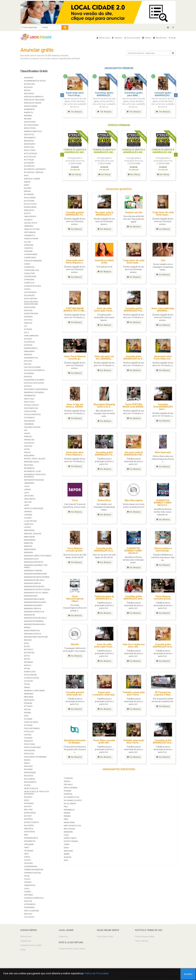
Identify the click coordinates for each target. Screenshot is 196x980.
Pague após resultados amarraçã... (104, 693)
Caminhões (29, 226)
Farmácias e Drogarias (34, 393)
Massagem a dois (31, 559)
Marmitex (28, 546)
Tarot (27, 848)
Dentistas (28, 310)
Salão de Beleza (31, 788)
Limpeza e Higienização (34, 508)
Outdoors (28, 681)
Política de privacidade (145, 937)
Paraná (67, 812)
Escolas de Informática (34, 370)
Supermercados (31, 838)
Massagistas (29, 615)
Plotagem (28, 725)
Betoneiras (29, 195)
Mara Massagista (134, 500)
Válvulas (28, 901)
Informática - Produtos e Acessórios (35, 476)
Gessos (27, 434)
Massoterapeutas (32, 631)
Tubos (27, 889)
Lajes (26, 493)
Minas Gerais (69, 822)
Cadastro (117, 38)
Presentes (28, 741)
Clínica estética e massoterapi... (163, 549)
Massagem (28, 553)
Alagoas (68, 856)
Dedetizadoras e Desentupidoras (31, 303)
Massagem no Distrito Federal (37, 590)
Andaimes (28, 116)
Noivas (27, 669)
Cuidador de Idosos (32, 286)
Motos (27, 656)
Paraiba (67, 815)
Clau (163, 260)
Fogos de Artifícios (32, 415)
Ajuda (172, 38)
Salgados (28, 797)
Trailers (28, 882)
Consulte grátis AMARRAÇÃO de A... (134, 357)
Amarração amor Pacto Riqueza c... (75, 261)
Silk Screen (29, 826)
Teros (75, 500)
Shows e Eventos (31, 822)
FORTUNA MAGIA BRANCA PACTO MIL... (75, 309)
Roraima (68, 790)
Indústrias (29, 465)
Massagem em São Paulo (34, 580)
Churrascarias (31, 254)
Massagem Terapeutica (34, 612)
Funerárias (29, 424)
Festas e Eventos (31, 405)
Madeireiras (29, 531)
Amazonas (68, 850)
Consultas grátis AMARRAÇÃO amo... (134, 597)
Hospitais (28, 446)
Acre (66, 860)
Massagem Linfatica (32, 583)
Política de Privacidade (97, 973)
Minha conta (103, 38)
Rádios (27, 763)
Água (26, 176)
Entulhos (28, 361)
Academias (29, 78)
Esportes (28, 377)
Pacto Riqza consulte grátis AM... (104, 741)
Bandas (27, 182)
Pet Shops (28, 706)
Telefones (28, 863)
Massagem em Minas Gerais (35, 574)
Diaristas (28, 323)
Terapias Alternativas (33, 870)
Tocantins (68, 778)
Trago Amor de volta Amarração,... (163, 213)
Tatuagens (29, 851)
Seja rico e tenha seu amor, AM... (134, 645)
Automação (29, 163)
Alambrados (29, 109)
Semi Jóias (28, 810)
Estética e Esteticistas (34, 383)
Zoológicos (29, 917)
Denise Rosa (104, 500)
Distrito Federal (71, 841)
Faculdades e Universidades (36, 389)
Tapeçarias (29, 844)
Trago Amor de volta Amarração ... (134, 261)
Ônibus (27, 688)
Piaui (66, 806)
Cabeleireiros (30, 217)
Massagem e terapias (33, 571)
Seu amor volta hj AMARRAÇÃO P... (104, 213)
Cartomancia (30, 232)
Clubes (27, 264)
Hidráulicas (29, 440)
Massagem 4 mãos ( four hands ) (38, 556)
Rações (27, 760)
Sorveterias (29, 832)
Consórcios (29, 267)
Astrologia (29, 147)
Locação (28, 518)
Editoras (28, 339)
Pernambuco (69, 809)
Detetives (28, 320)
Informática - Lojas (32, 471)
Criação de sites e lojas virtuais (72, 949)
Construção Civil (32, 270)
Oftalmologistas (31, 678)
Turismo (27, 892)
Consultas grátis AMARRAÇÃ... (104, 94)
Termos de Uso (142, 941)
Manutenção (29, 537)
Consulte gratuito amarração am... (75, 693)
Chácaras (28, 251)
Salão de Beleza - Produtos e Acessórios (37, 793)
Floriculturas (30, 412)
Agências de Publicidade (34, 100)
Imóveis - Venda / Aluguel (35, 459)
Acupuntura (29, 84)
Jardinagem (29, 483)
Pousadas (28, 738)
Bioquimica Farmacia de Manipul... (75, 741)
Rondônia (68, 793)
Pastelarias (29, 700)
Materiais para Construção (36, 637)
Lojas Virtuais (30, 521)
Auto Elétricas (30, 154)
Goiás (66, 834)
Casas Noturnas (31, 239)
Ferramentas (30, 396)
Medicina (28, 640)
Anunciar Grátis (132, 38)
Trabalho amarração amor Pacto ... (134, 741)
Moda (26, 643)
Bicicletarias (30, 198)
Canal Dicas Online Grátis (104, 261)
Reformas (28, 770)
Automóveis (29, 166)
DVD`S (26, 333)
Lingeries (28, 512)
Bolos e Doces (30, 204)
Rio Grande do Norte (73, 800)
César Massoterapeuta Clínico (75, 598)
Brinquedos (29, 210)
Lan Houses (29, 496)
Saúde (27, 800)
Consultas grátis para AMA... (134, 94)
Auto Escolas (30, 157)
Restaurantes (30, 782)
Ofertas (147, 38)
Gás (26, 430)
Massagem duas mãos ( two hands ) (36, 566)
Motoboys (28, 650)
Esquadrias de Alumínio (34, 380)
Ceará (66, 844)
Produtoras (29, 744)
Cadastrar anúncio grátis (31, 945)
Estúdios (28, 386)
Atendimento (160, 38)
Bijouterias (29, 201)
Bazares (28, 188)
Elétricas (28, 345)
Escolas (27, 364)
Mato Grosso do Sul (73, 825)
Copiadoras (29, 280)
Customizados (30, 292)
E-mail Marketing (31, 336)
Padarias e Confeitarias (34, 691)
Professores (30, 751)
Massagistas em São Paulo (35, 618)
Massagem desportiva (33, 562)
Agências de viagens (33, 103)
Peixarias (28, 703)
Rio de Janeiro (70, 803)
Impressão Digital (32, 462)
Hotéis (27, 449)
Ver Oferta (75, 174)
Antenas (28, 119)
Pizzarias (28, 719)
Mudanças (28, 662)
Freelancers (29, 421)
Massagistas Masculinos (35, 624)
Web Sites (28, 914)
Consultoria (29, 273)
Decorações (29, 295)
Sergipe (67, 781)
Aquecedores (30, 122)
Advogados (29, 94)
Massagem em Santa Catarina (37, 577)
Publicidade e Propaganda (35, 757)
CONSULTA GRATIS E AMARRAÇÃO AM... (75, 150)
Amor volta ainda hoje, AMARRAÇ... (163, 309)
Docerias (28, 329)
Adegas (27, 90)
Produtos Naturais (32, 748)
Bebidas (27, 191)
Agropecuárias (31, 106)
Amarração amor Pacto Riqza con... (163, 357)
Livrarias (28, 515)
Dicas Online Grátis (105, 937)
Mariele (75, 644)
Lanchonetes (30, 499)
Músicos (27, 665)
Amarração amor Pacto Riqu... (75, 94)
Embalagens (29, 352)
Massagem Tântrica (32, 609)
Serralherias (30, 813)
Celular (27, 242)
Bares (27, 185)
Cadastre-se (26, 941)
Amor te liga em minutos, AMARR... (75, 405)
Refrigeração (30, 773)
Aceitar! (188, 974)
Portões (28, 735)
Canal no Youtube (32, 229)
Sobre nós (63, 937)
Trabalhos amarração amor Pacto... (134, 693)
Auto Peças (29, 160)
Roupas (27, 785)
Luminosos (29, 524)
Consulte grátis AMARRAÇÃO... (163, 94)
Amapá (67, 853)
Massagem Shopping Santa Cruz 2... (104, 405)
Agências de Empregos (34, 97)
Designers (28, 317)
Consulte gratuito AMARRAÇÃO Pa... (75, 213)
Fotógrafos (29, 418)
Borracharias (30, 207)
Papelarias (29, 697)
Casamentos (29, 236)
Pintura (27, 710)
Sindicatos (29, 829)
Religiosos (29, 776)
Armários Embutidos (33, 131)
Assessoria (29, 141)
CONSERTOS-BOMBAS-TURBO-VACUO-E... (163, 502)
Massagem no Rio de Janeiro (36, 593)
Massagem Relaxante (33, 605)
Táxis (26, 854)
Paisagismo (29, 694)
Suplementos (30, 841)
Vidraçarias (29, 908)
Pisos (26, 716)
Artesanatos (30, 138)
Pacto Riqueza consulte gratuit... (75, 549)
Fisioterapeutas (31, 408)
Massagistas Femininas (34, 621)
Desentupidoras (31, 314)
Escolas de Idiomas (32, 367)
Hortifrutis (29, 443)
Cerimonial (29, 245)
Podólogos (29, 732)
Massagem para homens (34, 599)
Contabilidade (30, 277)
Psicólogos (29, 754)
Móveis (27, 659)
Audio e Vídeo (30, 150)
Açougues (28, 87)
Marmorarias (30, 550)
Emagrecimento (31, 348)
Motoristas (29, 653)
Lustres (27, 527)
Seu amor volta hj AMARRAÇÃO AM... (134, 453)
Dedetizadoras (30, 299)
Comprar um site (134, 212)
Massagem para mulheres (35, 602)
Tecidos (27, 860)
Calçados (28, 220)
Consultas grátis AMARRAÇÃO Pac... (134, 309)
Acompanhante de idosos (35, 81)
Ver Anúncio (75, 111)
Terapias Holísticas (32, 873)
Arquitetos (29, 135)
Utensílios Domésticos (34, 898)
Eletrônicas (29, 342)
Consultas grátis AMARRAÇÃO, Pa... (104, 453)
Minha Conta (26, 937)
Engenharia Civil (31, 358)
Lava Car (28, 502)
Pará (66, 819)
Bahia (66, 847)
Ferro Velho (29, 402)
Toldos (27, 879)
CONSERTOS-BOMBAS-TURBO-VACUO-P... (134, 550)
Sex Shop (28, 816)
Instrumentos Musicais (34, 480)
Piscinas (27, 713)
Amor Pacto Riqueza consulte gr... (75, 357)
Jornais (27, 490)
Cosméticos (29, 283)
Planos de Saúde (31, 722)
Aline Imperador (163, 452)
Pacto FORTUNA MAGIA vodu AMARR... (134, 405)
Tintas (27, 876)
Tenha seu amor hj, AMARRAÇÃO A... (104, 597)
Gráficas (28, 437)
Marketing (28, 543)
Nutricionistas (30, 675)
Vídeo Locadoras (31, 911)
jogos (27, 486)
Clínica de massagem (33, 261)
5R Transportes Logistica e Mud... (163, 693)
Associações (29, 144)
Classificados (30, 258)
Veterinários (30, 904)
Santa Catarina (71, 787)
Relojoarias (29, 779)
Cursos (27, 289)
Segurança (29, 803)
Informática (29, 468)
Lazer (26, 505)
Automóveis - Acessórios (35, 169)
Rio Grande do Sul (72, 796)
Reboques (28, 766)
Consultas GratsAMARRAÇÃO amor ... (163, 406)
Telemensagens (31, 867)
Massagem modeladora (34, 586)
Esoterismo (29, 374)
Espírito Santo (70, 838)
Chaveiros (28, 248)
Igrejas (27, 452)
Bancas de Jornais (32, 179)
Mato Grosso (70, 828)
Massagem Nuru (31, 596)
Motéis (27, 646)
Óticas (27, 684)
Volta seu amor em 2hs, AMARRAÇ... (104, 357)
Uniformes (28, 895)
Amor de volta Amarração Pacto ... (104, 309)
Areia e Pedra (30, 128)
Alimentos (28, 112)
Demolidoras (30, 307)
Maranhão (68, 831)
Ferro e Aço (29, 399)
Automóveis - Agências (34, 172)
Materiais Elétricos (32, 634)
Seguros (28, 807)
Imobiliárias (29, 456)
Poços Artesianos (32, 729)
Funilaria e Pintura (32, 427)
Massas (27, 628)
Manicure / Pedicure (33, 534)
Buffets (27, 214)
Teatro (27, 857)
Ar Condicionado (31, 125)
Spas (26, 835)
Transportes (30, 886)
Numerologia (30, 672)
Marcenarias (30, 540)
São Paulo (68, 784)
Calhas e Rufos (30, 223)
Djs (25, 326)
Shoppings (28, 819)
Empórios (28, 355)
